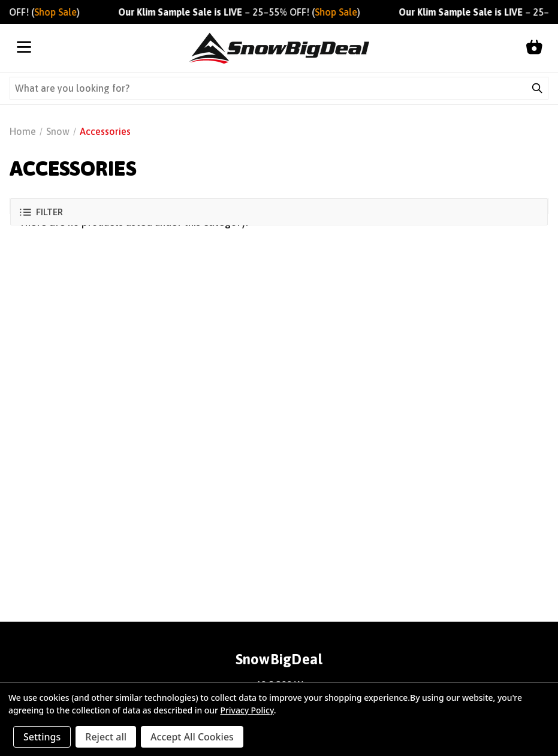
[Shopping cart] (534, 48)
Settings (42, 737)
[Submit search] (537, 88)
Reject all (106, 737)
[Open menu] (24, 48)
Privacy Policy (247, 710)
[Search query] (268, 88)
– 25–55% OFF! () (243, 12)
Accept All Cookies (192, 737)
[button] (279, 212)
